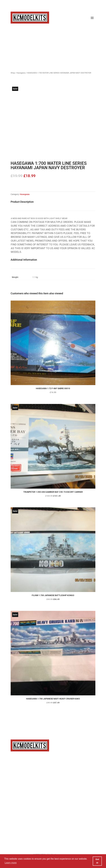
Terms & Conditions (54, 810)
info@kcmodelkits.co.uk (55, 762)
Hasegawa (21, 73)
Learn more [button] (11, 863)
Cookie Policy (54, 802)
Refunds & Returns (54, 818)
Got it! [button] (97, 861)
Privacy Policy (54, 794)
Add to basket (24, 185)
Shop (13, 73)
